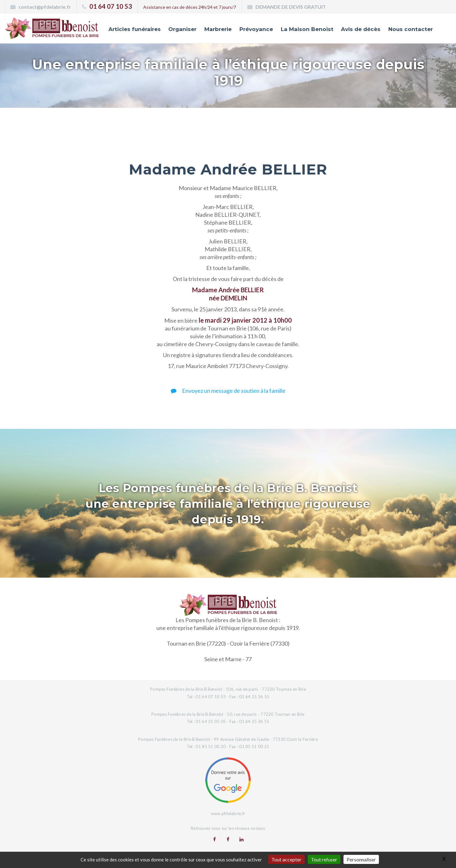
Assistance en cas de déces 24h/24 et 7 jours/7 (190, 7)
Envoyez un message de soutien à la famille (228, 391)
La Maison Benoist (307, 29)
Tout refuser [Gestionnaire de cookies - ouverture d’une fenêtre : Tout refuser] (324, 859)
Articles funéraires (135, 29)
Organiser (182, 29)
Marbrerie (218, 29)
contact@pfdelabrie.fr (45, 7)
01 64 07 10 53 (111, 6)
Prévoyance (256, 29)
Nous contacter (411, 29)
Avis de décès (361, 29)
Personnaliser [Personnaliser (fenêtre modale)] (361, 859)
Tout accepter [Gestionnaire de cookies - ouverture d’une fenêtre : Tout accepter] (286, 859)
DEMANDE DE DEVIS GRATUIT (291, 7)
